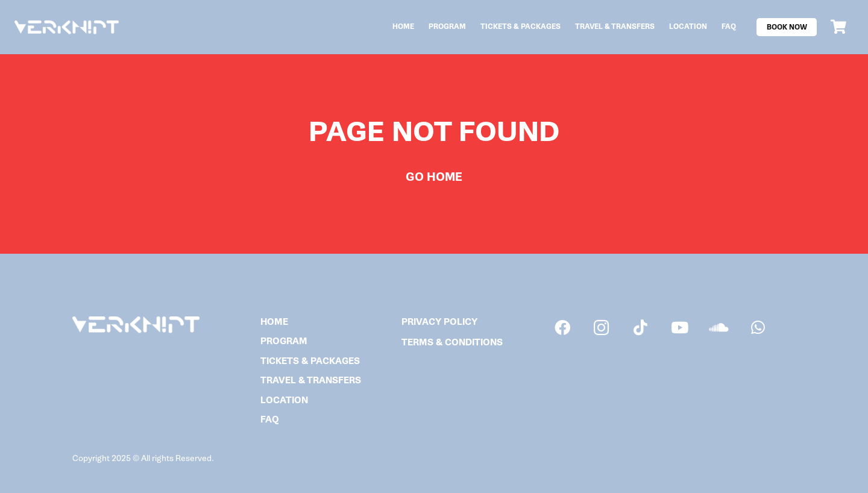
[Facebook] (562, 328)
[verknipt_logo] (67, 27)
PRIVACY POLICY (439, 322)
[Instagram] (601, 328)
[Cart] (838, 27)
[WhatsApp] (758, 328)
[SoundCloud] (719, 328)
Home (274, 322)
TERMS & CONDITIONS (452, 343)
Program (284, 341)
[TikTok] (640, 328)
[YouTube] (680, 328)
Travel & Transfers (311, 381)
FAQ (270, 420)
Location (284, 400)
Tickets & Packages (310, 361)
